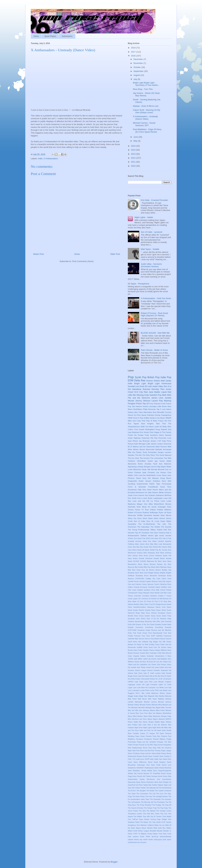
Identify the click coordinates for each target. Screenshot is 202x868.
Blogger (114, 862)
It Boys (168, 656)
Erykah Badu (166, 625)
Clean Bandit (154, 593)
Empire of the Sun (143, 625)
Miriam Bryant (139, 449)
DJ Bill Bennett (163, 599)
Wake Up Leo (159, 825)
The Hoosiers (166, 799)
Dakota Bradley (134, 604)
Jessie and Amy (140, 662)
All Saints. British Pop (150, 550)
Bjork (158, 567)
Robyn (139, 452)
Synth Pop (141, 377)
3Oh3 (148, 538)
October (137, 67)
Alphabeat (137, 389)
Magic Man (143, 696)
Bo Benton (150, 570)
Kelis (163, 673)
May (136, 141)
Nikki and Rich (145, 730)
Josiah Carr (150, 667)
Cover (159, 475)
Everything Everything (154, 627)
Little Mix (132, 395)
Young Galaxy (152, 834)
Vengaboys (132, 825)
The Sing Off (166, 805)
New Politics (133, 725)
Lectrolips (153, 406)
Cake (158, 579)
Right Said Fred (134, 751)
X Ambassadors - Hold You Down (156, 298)
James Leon (157, 398)
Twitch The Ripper (142, 822)
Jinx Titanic (164, 662)
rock (164, 409)
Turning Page (155, 819)
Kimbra (153, 418)
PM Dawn (160, 733)
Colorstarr (137, 596)
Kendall (131, 386)
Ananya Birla (142, 553)
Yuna (160, 834)
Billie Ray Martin (150, 567)
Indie (40, 159)
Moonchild (150, 449)
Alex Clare (139, 412)
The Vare (142, 811)
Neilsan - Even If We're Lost (146, 106)
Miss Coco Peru (142, 713)
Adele (169, 461)
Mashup (168, 401)
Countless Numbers (149, 596)
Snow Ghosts (137, 776)
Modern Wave (143, 716)
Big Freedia (139, 567)
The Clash (132, 794)
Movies (168, 504)
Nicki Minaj (142, 507)
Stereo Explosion (147, 782)
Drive (136, 616)
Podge (169, 739)
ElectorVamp (140, 622)
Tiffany (153, 530)
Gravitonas (132, 490)
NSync (130, 722)
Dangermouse (161, 604)
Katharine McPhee (164, 495)
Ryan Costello (154, 756)
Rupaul (139, 756)
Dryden (147, 616)
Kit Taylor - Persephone (138, 284)
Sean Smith (156, 765)
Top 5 (159, 409)
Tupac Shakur (144, 819)
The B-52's (132, 791)
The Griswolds (155, 799)
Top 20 (153, 817)
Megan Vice (142, 504)
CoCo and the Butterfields (145, 475)
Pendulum (140, 739)
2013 (134, 154)
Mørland (162, 719)
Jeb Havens (137, 406)
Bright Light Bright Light (147, 383)
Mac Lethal (146, 693)
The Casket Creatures (163, 791)
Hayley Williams (161, 650)
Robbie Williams (164, 510)
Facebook (141, 630)
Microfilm (142, 708)
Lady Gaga (139, 682)
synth (157, 427)
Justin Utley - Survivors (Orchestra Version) (151, 265)
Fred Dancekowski (155, 633)
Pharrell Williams (159, 739)
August (137, 75)
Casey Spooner (148, 584)
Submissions (67, 36)
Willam (169, 828)
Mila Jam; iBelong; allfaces (145, 710)
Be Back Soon (161, 561)
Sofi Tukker (147, 776)
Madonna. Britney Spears (161, 693)
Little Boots (162, 406)
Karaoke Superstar (161, 670)
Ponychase (132, 742)
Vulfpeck (151, 825)
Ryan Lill (163, 512)
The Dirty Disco (149, 455)
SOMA (140, 515)
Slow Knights (147, 424)
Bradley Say (166, 570)
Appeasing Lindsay (136, 467)
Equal (152, 625)
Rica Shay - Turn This (143, 89)
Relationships (137, 748)
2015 (134, 146)
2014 (134, 150)
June (136, 137)
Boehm (158, 570)
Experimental (142, 484)
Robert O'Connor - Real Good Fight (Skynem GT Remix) (154, 314)
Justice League (141, 670)
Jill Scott (150, 662)
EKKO (143, 619)
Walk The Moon (147, 427)
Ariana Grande (139, 558)
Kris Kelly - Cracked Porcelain (154, 200)
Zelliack (144, 535)
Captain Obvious (151, 581)
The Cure (160, 794)
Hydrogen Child (155, 653)
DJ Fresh (147, 601)
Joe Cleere (152, 665)
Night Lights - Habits (144, 217)
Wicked (150, 828)
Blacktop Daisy (166, 567)
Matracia (168, 696)
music (162, 535)
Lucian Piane (145, 690)
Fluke (130, 633)
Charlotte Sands (154, 587)
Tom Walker (138, 817)
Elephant (136, 432)
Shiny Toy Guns (135, 518)
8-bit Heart (154, 538)
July (136, 79)
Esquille (131, 627)
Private (136, 745)
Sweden (131, 455)
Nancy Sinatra (148, 722)
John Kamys (162, 665)
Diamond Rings (134, 613)
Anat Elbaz (160, 553)
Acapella (131, 541)
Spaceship (132, 782)
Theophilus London (135, 814)
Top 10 (146, 403)
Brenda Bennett (158, 469)
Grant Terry (166, 487)
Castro (157, 584)
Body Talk (146, 469)
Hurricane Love (165, 438)
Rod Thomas (156, 751)
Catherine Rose (165, 584)
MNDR (168, 418)
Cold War (163, 593)
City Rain (144, 392)
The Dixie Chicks (139, 797)
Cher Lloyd (132, 590)
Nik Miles (165, 728)
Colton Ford (133, 429)
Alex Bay (136, 547)
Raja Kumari (158, 745)
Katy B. (146, 673)
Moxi (130, 719)
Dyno (164, 481)
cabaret (131, 840)
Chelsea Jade (140, 472)
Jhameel (146, 389)
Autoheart (149, 558)
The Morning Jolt (147, 802)
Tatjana (160, 785)
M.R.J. (138, 693)
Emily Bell (132, 625)
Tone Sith (146, 817)
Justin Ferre (133, 495)
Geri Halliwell (143, 642)
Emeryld (168, 622)
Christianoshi (133, 593)
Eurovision (139, 627)
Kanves (150, 670)
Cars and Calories (135, 584)
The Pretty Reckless (144, 805)
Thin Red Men (149, 814)
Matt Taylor (152, 699)
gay (156, 461)
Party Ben (156, 736)
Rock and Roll (145, 751)
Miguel (158, 708)
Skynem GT (148, 773)
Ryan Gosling (164, 756)
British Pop (153, 377)
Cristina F (162, 596)
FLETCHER (132, 630)
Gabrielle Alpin (133, 639)
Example (168, 627)
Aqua (130, 558)
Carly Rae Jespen (165, 581)
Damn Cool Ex (150, 604)
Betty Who (167, 427)
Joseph (134, 667)
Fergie (148, 630)
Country (168, 412)
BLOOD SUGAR (140, 561)
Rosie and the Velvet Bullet (150, 753)
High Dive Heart (145, 490)
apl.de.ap (155, 837)
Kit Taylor (168, 676)
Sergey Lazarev (165, 452)
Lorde (169, 501)
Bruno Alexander (151, 576)
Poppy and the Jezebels (146, 742)
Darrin (169, 607)
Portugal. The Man (164, 742)
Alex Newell (153, 547)
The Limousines (157, 458)
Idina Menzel (166, 653)
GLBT (153, 636)
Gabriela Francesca (164, 636)
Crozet (169, 596)
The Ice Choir (133, 458)
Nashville (132, 507)
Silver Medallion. (134, 771)
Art (161, 427)
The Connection (142, 794)
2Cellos (131, 538)
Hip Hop (154, 438)
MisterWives (159, 504)
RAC (151, 745)
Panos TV (139, 510)
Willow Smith (133, 831)
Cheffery (164, 587)
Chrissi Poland (166, 590)
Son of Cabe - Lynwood (151, 232)
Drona (141, 616)
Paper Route (140, 736)
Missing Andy (143, 395)
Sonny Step (167, 776)
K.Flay (141, 418)
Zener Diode (145, 837)
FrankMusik (153, 487)
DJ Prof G (156, 601)
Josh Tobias (141, 667)
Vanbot (169, 822)
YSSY (135, 834)
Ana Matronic (165, 464)
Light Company (151, 685)
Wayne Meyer (141, 828)
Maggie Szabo (133, 696)
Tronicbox (145, 533)
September (139, 71)
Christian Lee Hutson (157, 472)
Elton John (161, 622)
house (162, 461)
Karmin (141, 495)
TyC (150, 822)
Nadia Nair (138, 722)
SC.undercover (139, 759)
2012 (134, 158)
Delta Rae (140, 380)
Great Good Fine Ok (152, 647)
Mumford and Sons (139, 719)
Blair (129, 570)
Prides (130, 745)
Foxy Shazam (155, 403)
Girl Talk (162, 642)
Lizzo (163, 501)
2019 (134, 48)
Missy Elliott (132, 716)
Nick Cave (142, 725)
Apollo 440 (167, 556)
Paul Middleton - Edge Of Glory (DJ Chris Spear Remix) (147, 131)
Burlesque (162, 576)
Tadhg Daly (147, 785)
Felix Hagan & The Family (160, 432)
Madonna (132, 504)
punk (165, 840)
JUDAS (131, 659)
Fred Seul (167, 633)
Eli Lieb (148, 386)
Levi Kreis (140, 386)
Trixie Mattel (167, 817)
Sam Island (163, 759)
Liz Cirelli (168, 685)
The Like (162, 524)
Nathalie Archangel (163, 449)
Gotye (130, 438)
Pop (131, 377)
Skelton (131, 773)
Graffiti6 (140, 647)
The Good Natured (163, 455)
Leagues (168, 682)
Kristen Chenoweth (142, 679)
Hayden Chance (149, 650)
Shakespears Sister (151, 768)
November (139, 63)
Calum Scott (166, 579)
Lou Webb (160, 688)
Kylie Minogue (140, 444)
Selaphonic (132, 768)
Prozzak (142, 745)
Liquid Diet (166, 392)
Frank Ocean (142, 633)
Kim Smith (132, 498)
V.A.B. (163, 822)
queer (169, 840)
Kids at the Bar (155, 676)
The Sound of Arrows (136, 808)
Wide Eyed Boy (159, 828)
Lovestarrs (136, 690)
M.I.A (130, 447)
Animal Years (138, 556)
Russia (145, 756)
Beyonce (131, 567)
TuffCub (135, 819)
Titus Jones (166, 389)
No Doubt (152, 507)
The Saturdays (143, 527)
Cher (170, 587)
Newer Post (38, 254)
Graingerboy (166, 415)
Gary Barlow (155, 639)
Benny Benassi (150, 564)
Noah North (162, 730)
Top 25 (138, 533)
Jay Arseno (152, 659)
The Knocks (145, 458)
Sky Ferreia (138, 773)
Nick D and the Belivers (157, 725)
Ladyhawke (158, 498)
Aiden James (140, 544)
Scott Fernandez (150, 452)
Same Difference (140, 762)
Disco (148, 613)
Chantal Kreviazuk (140, 587)
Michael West (157, 705)
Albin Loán (158, 544)
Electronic (149, 622)
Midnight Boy (150, 708)
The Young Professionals (139, 530)
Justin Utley (158, 386)
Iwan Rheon (133, 441)
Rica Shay (152, 748)
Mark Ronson (161, 447)
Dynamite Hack (134, 619)
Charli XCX (133, 392)
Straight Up (167, 782)
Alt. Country (163, 550)
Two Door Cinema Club (160, 533)
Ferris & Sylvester (137, 487)
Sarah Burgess (160, 762)
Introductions (160, 656)
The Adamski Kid (152, 788)
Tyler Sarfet (156, 822)
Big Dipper (162, 467)
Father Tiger (155, 484)
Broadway (139, 576)
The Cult (152, 794)
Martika (162, 696)
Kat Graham (150, 495)
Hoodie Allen (144, 653)
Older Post (115, 254)
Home (36, 36)
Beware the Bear (164, 564)
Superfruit (131, 785)
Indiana (143, 656)
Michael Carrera (150, 702)
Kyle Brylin (148, 498)
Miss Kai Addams (155, 713)
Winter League (144, 831)
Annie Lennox (149, 556)
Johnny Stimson (143, 401)
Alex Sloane (163, 547)
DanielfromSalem (140, 607)
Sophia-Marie (133, 779)
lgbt (156, 535)
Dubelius (156, 481)
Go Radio (138, 645)
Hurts (135, 418)
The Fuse (149, 797)
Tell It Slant (136, 788)
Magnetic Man (153, 696)
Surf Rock (139, 785)
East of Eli (151, 619)
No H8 (154, 730)
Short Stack (148, 518)
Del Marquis (153, 478)
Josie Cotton (160, 667)
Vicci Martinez (142, 825)
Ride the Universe (164, 748)
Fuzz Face (146, 636)
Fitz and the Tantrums (139, 398)
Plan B (149, 421)
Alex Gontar (144, 547)
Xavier (150, 461)
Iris (146, 492)
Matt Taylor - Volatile (150, 249)
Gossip (157, 415)
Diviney (154, 613)
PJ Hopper (151, 733)
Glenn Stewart (165, 435)
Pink (144, 421)
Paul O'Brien (151, 510)
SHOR (147, 759)
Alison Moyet (137, 550)
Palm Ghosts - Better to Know (154, 350)
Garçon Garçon (166, 639)
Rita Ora (132, 452)
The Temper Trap (150, 808)
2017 (134, 52)
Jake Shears (153, 492)
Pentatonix (148, 739)
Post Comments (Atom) (83, 261)
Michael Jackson (165, 702)
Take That (161, 424)
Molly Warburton (154, 716)
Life (143, 685)
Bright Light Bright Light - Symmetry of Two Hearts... (146, 84)
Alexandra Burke (135, 464)
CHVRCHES (140, 579)
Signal (136, 424)
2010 (134, 166)
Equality (158, 625)
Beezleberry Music (135, 564)
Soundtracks (167, 779)
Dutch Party (167, 616)
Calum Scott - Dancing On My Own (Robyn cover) (146, 111)
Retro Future (158, 421)
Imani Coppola (133, 656)
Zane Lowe (167, 834)
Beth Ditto (167, 395)
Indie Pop (166, 377)
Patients (164, 736)
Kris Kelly (131, 679)
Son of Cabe (140, 521)
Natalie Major (160, 722)
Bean (169, 561)
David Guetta (133, 610)
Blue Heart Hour (139, 570)
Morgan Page (166, 716)
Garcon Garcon (144, 639)
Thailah (143, 788)
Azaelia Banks (159, 558)
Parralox (149, 736)
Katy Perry (167, 441)
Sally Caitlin (154, 759)
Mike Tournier (166, 708)
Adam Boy (147, 541)
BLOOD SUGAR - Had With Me (155, 333)
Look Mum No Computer (146, 688)
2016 (134, 56)
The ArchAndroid (165, 788)
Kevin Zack (137, 676)
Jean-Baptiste (162, 659)
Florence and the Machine (161, 630)
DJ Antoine (153, 599)
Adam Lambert (158, 541)
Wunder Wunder (163, 831)
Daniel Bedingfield (147, 429)
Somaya (154, 776)
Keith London (156, 673)
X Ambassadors (51, 159)
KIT (160, 441)
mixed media (148, 840)
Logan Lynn (132, 688)
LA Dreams (167, 679)
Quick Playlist (50, 36)
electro (151, 535)
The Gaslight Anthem (160, 797)
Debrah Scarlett (144, 610)
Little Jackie (151, 444)
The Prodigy (157, 805)
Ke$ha (147, 418)
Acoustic (138, 541)
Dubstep (151, 415)
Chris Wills (155, 590)
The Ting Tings (162, 808)
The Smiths (155, 527)
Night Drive (138, 728)
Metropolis (139, 702)
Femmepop (167, 484)
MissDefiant (167, 713)
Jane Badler (155, 392)
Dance (131, 415)
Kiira (162, 676)
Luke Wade (163, 690)
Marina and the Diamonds (144, 447)
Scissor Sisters (153, 381)
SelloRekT (140, 768)
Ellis (154, 622)
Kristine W (153, 679)
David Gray (141, 478)
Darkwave (151, 607)
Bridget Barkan (154, 573)
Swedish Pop (155, 395)
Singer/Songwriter (165, 771)
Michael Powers (146, 705)
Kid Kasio (146, 676)
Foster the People (136, 435)
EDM (131, 380)
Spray (138, 782)
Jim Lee (156, 662)
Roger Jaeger (166, 751)
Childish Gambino (144, 590)
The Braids (150, 791)
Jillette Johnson (165, 492)
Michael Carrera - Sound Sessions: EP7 (144, 124)
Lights (161, 685)
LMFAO (131, 682)
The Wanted (151, 811)
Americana (166, 383)
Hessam (136, 653)
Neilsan (168, 722)
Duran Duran (156, 616)
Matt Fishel (132, 699)
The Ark (138, 455)
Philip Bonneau (149, 409)
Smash (163, 773)
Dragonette (132, 481)
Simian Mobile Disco (149, 771)
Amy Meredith (159, 412)
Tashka (155, 785)
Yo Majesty (142, 834)
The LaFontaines (134, 802)
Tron (129, 819)
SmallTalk (156, 773)
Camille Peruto (133, 581)
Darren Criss (161, 607)
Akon (147, 544)
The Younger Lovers (164, 811)
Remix (145, 748)
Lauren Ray (157, 401)
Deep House (156, 610)
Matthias (161, 699)
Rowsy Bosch (166, 753)
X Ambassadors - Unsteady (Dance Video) (145, 118)
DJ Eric (140, 601)
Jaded (145, 659)
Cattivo (130, 587)
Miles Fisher (160, 710)
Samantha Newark (151, 515)
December (139, 59)
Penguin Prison (135, 403)
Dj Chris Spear (140, 415)
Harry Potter (138, 650)
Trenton (159, 817)
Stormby (155, 389)
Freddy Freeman (134, 636)
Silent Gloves (159, 518)
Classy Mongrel (144, 593)
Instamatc (150, 656)
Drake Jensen (145, 481)
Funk (163, 403)
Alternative (148, 412)
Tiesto (157, 814)
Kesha (145, 406)
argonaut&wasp (166, 837)
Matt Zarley (166, 381)
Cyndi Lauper (133, 599)
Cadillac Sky (150, 579)
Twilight (164, 819)
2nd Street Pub (140, 538)
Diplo (143, 613)
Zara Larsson (133, 837)
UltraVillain (141, 461)
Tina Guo (164, 814)
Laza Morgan (159, 682)
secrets (168, 535)
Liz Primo (155, 501)
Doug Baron (166, 478)
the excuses (142, 842)
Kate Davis (138, 673)
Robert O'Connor (135, 512)
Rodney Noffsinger (150, 512)
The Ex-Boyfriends (147, 524)
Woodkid (153, 831)
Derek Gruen (166, 610)
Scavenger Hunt (143, 765)
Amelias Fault (151, 464)
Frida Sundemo (151, 435)
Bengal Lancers (150, 467)
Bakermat (150, 561)
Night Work (157, 728)
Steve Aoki (158, 782)
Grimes (164, 647)
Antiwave (159, 556)
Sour (148, 521)
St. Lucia (155, 521)
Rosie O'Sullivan (134, 753)
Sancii (150, 762)
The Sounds (166, 527)
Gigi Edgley (154, 642)
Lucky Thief (154, 690)
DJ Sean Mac (166, 601)
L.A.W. (160, 679)
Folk (134, 633)
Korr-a (140, 498)
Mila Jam (131, 710)
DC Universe (143, 599)
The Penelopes (159, 802)
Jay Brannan (144, 441)
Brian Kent (144, 573)
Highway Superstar (142, 438)
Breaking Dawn (134, 573)
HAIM (130, 418)
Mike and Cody (134, 421)
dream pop (138, 840)
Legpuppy (131, 685)
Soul (159, 779)
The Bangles (141, 791)
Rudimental (132, 756)
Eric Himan (144, 432)
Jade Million (138, 659)
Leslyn (139, 685)
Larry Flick (148, 682)
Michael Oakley (134, 705)
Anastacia (151, 553)
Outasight (162, 507)
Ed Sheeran (162, 619)
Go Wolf (145, 645)
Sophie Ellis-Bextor (147, 779)
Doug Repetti (161, 429)
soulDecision (132, 842)
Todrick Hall (162, 530)
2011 (134, 162)
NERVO (168, 719)
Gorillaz (152, 645)
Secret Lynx (166, 765)
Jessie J (154, 441)
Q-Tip (147, 745)
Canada (142, 581)
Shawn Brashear (165, 768)
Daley (142, 604)
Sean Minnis (166, 515)
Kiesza (131, 444)
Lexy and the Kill (141, 501)
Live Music (161, 418)
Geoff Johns (132, 642)
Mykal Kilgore (153, 719)
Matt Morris (142, 699)
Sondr (160, 776)
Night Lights (148, 728)
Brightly (163, 573)
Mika (151, 504)
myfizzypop (158, 840)
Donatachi (162, 613)
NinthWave (138, 409)
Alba (152, 544)
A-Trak (169, 538)
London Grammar (164, 444)
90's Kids (162, 538)
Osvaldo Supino (139, 733)
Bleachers (137, 469)
